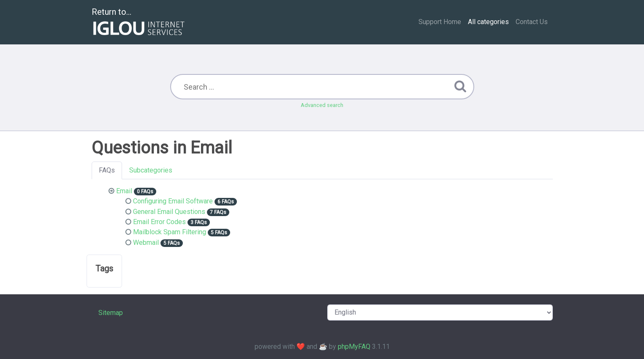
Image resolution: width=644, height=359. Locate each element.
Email (124, 191)
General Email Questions (169, 212)
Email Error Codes (159, 222)
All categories (488, 22)
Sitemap (111, 313)
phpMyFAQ (354, 347)
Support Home (440, 22)
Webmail (146, 243)
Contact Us (532, 22)
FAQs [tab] (107, 170)
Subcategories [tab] (151, 170)
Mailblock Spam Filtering (170, 232)
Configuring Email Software (173, 201)
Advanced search (322, 105)
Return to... (139, 23)
